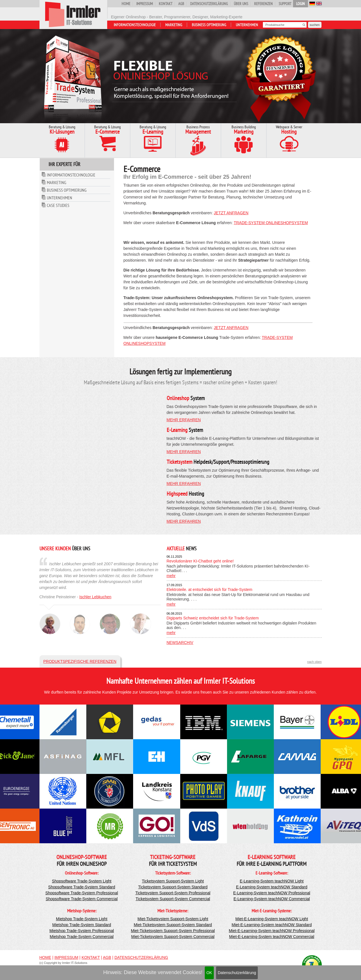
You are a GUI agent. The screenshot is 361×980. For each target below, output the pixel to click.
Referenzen (263, 4)
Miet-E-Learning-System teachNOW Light (272, 919)
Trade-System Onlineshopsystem (271, 223)
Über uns (241, 4)
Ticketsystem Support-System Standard (173, 887)
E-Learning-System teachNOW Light (272, 881)
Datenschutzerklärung (237, 973)
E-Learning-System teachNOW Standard (272, 887)
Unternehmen (247, 25)
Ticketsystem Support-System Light (173, 881)
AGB (181, 4)
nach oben (314, 662)
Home (126, 4)
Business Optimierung (209, 25)
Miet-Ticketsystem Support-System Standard (173, 925)
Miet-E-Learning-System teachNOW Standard (272, 925)
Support (285, 4)
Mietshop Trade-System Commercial (82, 937)
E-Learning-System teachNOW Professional (272, 893)
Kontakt (166, 4)
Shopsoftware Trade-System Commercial (82, 899)
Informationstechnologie (135, 25)
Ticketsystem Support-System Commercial (173, 899)
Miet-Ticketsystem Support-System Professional (173, 931)
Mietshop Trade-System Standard (82, 925)
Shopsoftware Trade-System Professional (82, 893)
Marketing (174, 25)
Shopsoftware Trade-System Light (82, 881)
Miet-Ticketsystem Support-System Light (173, 919)
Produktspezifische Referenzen (80, 661)
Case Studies (58, 205)
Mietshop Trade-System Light (82, 919)
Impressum (145, 4)
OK (209, 973)
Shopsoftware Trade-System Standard (82, 887)
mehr (171, 576)
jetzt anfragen (231, 213)
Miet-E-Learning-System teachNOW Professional (272, 931)
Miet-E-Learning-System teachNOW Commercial (272, 937)
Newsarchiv (180, 643)
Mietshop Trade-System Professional (82, 931)
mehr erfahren (184, 420)
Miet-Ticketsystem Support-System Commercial (173, 937)
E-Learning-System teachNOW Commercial (272, 899)
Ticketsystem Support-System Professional (173, 893)
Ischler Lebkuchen (95, 597)
